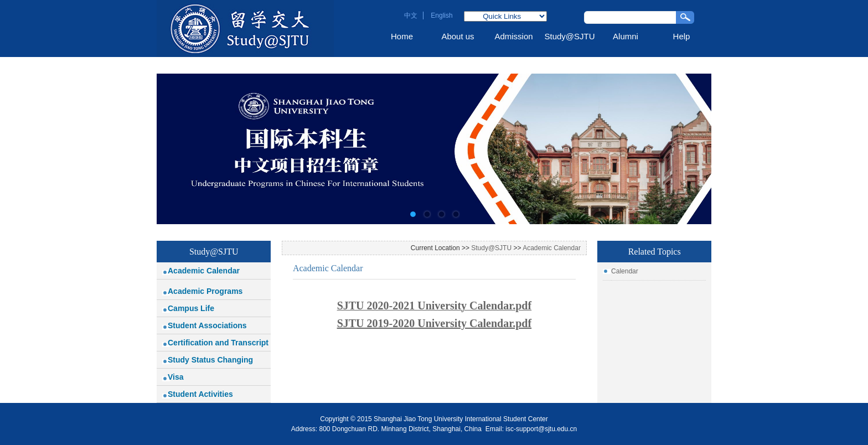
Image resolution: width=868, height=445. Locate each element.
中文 (411, 15)
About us (458, 36)
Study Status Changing (210, 360)
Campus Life (191, 308)
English (441, 15)
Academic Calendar (204, 271)
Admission (513, 36)
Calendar (625, 271)
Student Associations (207, 325)
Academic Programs (205, 291)
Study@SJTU (569, 36)
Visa (176, 377)
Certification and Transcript (218, 343)
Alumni (626, 36)
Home (402, 36)
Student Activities (200, 394)
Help (682, 36)
